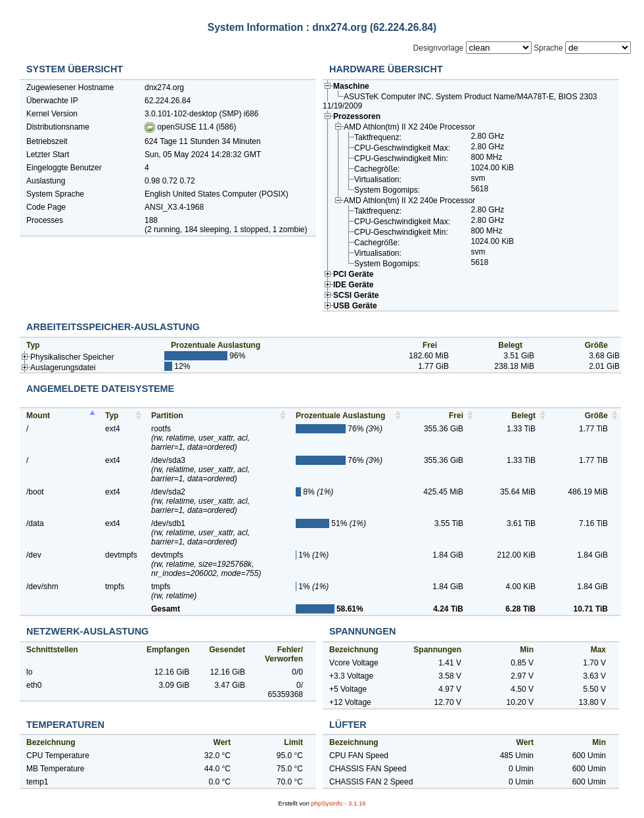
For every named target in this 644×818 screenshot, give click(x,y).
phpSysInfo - (338, 803)
